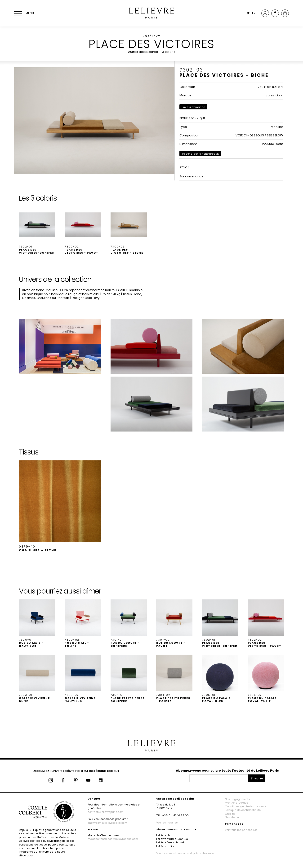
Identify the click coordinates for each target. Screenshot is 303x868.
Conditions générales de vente (246, 806)
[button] (37, 231)
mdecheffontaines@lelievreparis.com (113, 839)
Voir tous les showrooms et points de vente (185, 853)
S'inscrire (257, 778)
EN (254, 13)
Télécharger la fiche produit (200, 154)
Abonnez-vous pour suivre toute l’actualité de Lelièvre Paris (227, 771)
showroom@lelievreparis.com (107, 823)
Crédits (230, 814)
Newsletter (232, 817)
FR (248, 13)
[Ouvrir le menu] (24, 13)
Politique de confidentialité (243, 810)
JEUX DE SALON (271, 87)
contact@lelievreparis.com (106, 812)
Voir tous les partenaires (241, 830)
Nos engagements (237, 799)
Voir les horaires (167, 823)
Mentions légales (236, 803)
